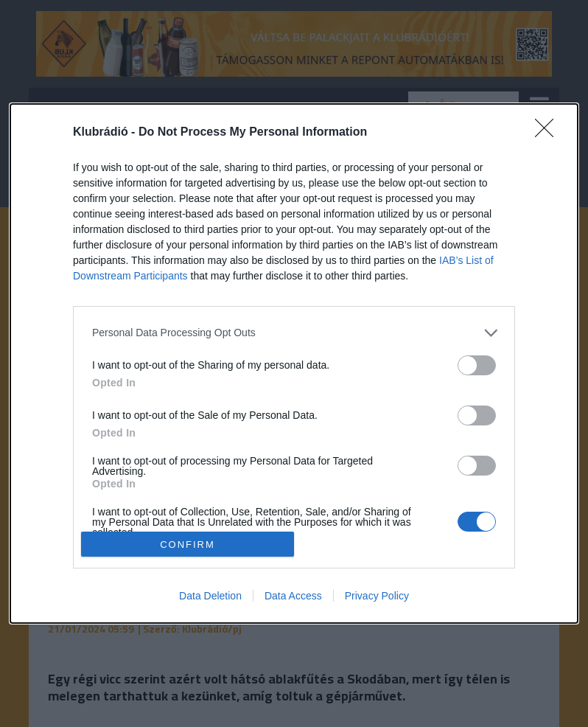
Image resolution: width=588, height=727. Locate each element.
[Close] (549, 133)
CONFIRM (188, 545)
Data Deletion (210, 596)
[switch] (477, 365)
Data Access (293, 596)
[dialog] (294, 364)
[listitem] (294, 333)
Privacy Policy (377, 596)
